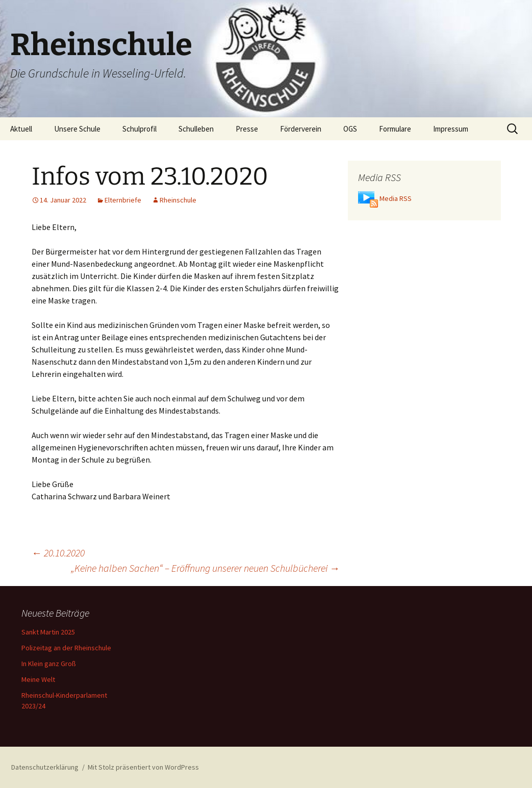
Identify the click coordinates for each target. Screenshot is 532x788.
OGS (350, 129)
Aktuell (21, 129)
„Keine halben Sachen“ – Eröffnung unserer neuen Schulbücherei (205, 568)
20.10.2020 (58, 553)
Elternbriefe (123, 200)
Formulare (395, 129)
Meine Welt (38, 679)
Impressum (451, 129)
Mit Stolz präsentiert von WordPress (143, 767)
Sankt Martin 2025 (48, 632)
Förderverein (301, 129)
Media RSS (396, 198)
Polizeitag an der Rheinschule (66, 648)
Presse (247, 129)
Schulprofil (140, 129)
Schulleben (196, 129)
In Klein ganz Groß (49, 664)
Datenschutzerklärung (45, 767)
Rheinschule (178, 200)
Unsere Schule (77, 129)
